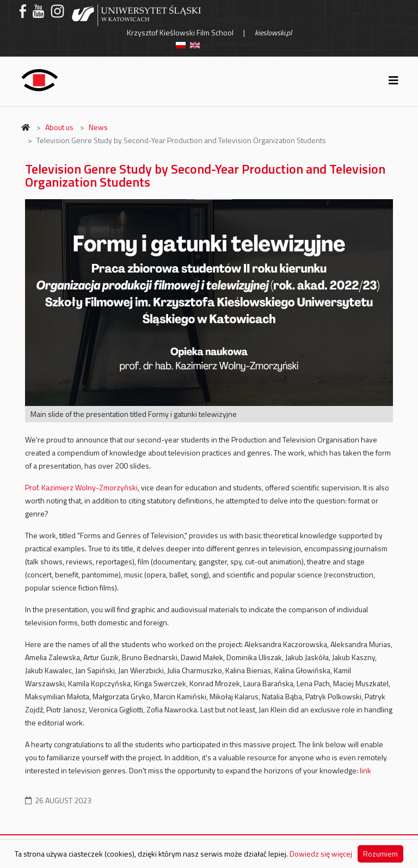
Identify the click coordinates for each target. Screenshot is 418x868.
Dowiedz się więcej (321, 854)
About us (59, 127)
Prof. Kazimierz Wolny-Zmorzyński (81, 487)
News (98, 127)
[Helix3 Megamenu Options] (394, 80)
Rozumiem (380, 854)
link (365, 770)
